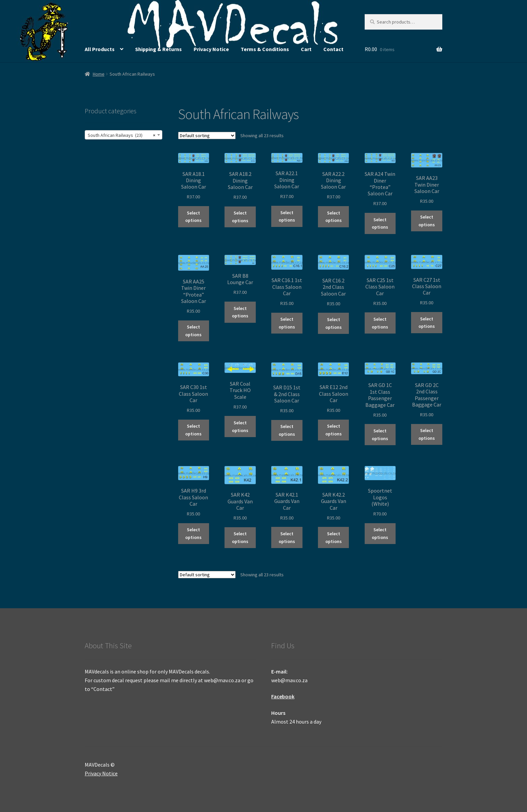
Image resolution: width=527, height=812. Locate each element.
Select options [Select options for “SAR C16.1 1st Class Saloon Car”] (287, 323)
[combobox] (124, 135)
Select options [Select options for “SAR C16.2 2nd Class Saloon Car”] (334, 323)
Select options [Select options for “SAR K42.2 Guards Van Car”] (334, 537)
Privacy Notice (211, 49)
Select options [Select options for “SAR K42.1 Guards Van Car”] (287, 537)
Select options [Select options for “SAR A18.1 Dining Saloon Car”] (193, 217)
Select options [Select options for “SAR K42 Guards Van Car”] (240, 537)
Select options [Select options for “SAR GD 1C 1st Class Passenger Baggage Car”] (380, 435)
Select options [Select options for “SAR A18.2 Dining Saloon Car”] (240, 217)
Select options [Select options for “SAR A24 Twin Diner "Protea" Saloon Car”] (380, 223)
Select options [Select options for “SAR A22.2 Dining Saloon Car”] (334, 217)
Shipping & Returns (158, 49)
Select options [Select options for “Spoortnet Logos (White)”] (380, 533)
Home (99, 74)
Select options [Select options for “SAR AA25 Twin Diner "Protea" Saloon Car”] (193, 331)
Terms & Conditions (265, 49)
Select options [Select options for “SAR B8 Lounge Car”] (240, 312)
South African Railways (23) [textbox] (121, 135)
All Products (100, 49)
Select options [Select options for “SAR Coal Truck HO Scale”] (240, 427)
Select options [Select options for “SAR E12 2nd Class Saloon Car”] (334, 430)
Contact (333, 49)
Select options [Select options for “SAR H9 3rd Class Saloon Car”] (193, 533)
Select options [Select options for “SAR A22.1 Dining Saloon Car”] (287, 216)
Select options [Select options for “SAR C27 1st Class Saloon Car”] (427, 323)
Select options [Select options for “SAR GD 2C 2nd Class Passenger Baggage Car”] (427, 434)
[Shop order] (207, 136)
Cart (306, 49)
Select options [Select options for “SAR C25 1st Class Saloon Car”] (380, 323)
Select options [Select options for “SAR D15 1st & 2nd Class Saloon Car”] (287, 430)
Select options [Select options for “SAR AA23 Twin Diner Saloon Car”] (427, 221)
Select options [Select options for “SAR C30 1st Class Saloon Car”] (193, 430)
